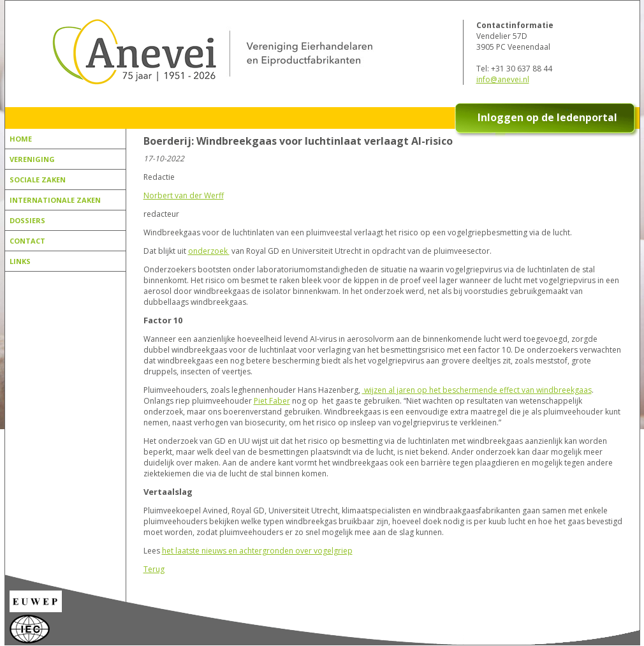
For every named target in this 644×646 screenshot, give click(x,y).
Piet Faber (272, 401)
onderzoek (209, 251)
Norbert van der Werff (184, 195)
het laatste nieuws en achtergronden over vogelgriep (257, 551)
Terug (154, 569)
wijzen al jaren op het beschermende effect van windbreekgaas (477, 390)
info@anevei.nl (503, 79)
